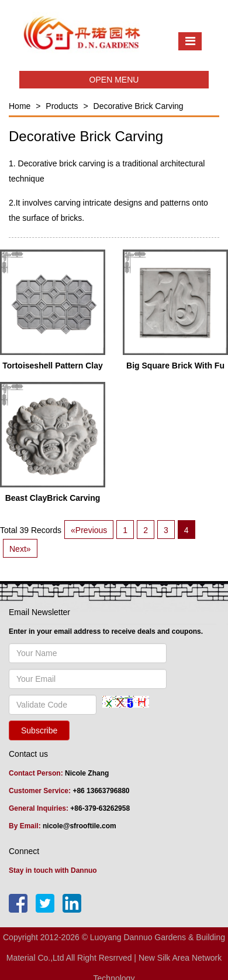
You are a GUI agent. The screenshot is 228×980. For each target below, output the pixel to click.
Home (20, 106)
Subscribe (39, 730)
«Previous (89, 530)
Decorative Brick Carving (139, 106)
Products (62, 106)
